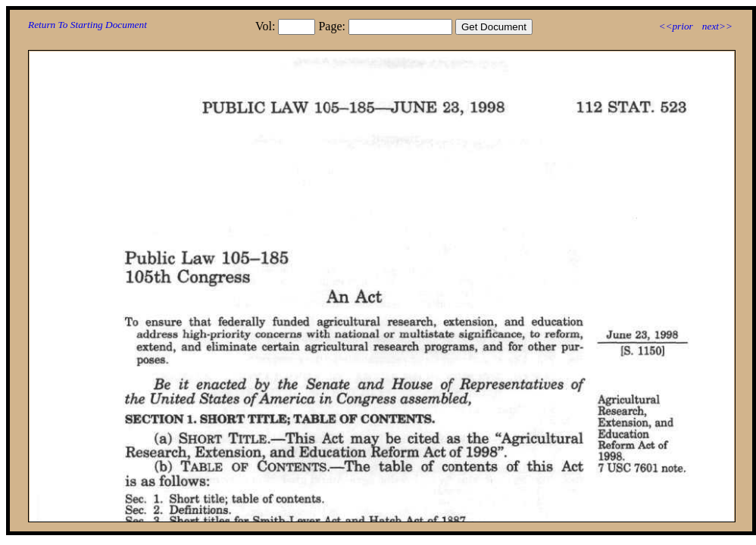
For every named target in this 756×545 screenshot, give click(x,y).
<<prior (675, 26)
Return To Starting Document (87, 25)
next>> (717, 26)
